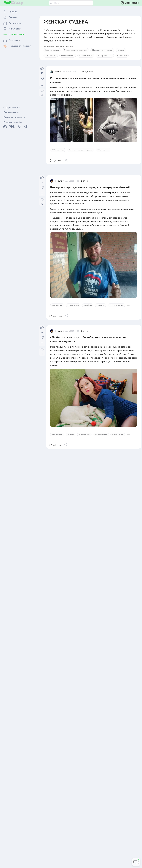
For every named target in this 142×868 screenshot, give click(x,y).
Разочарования (52, 50)
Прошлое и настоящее (102, 50)
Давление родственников (75, 50)
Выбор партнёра (105, 56)
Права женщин (68, 56)
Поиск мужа (118, 434)
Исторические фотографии (81, 150)
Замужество (51, 56)
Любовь (88, 305)
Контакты (20, 117)
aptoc (58, 72)
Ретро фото (104, 150)
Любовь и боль (86, 56)
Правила (8, 117)
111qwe (58, 181)
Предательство (117, 305)
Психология (74, 305)
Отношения (58, 305)
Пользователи (11, 112)
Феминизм (122, 56)
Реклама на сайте (13, 122)
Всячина (85, 181)
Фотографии (58, 150)
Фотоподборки (86, 72)
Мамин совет (102, 434)
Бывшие (121, 50)
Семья (71, 434)
